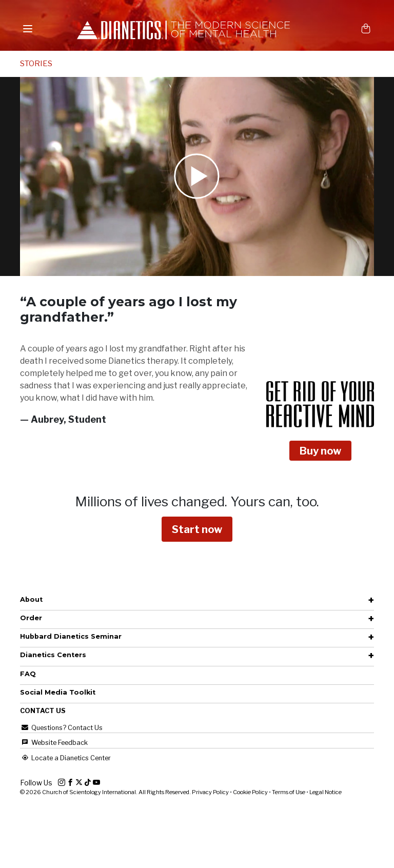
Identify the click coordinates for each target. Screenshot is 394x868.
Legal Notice (326, 792)
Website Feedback (54, 743)
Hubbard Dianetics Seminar (71, 636)
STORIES (36, 64)
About (31, 599)
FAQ (28, 674)
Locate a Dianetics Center (65, 758)
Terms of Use (289, 792)
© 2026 (106, 792)
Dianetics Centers (53, 655)
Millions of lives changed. (197, 501)
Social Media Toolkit (58, 692)
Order (31, 618)
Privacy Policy (210, 792)
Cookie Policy (250, 792)
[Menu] (28, 28)
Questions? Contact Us (61, 728)
